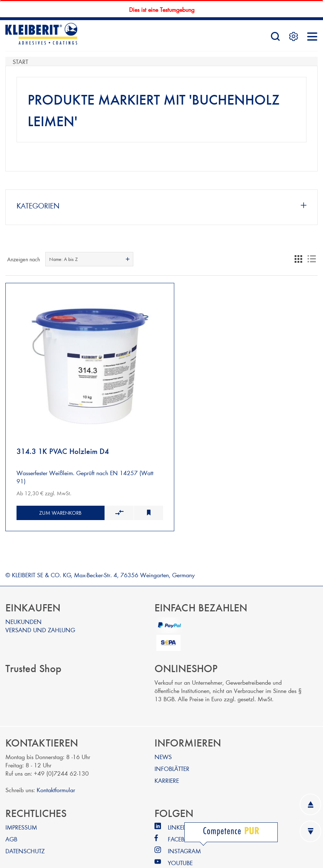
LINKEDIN (181, 807)
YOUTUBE (180, 842)
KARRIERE (167, 760)
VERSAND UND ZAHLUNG (40, 609)
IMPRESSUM (21, 807)
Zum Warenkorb (55, 493)
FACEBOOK (183, 819)
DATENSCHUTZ (25, 830)
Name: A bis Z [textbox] (63, 259)
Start (20, 61)
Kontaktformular (56, 769)
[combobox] (89, 259)
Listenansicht (312, 259)
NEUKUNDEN (24, 601)
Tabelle (299, 259)
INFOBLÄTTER (172, 748)
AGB (11, 819)
